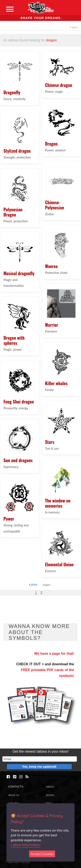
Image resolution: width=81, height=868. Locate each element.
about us (13, 795)
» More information (25, 845)
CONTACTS (16, 787)
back (73, 27)
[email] (40, 759)
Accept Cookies (42, 854)
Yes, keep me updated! (39, 767)
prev (33, 585)
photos (50, 795)
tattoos (50, 787)
